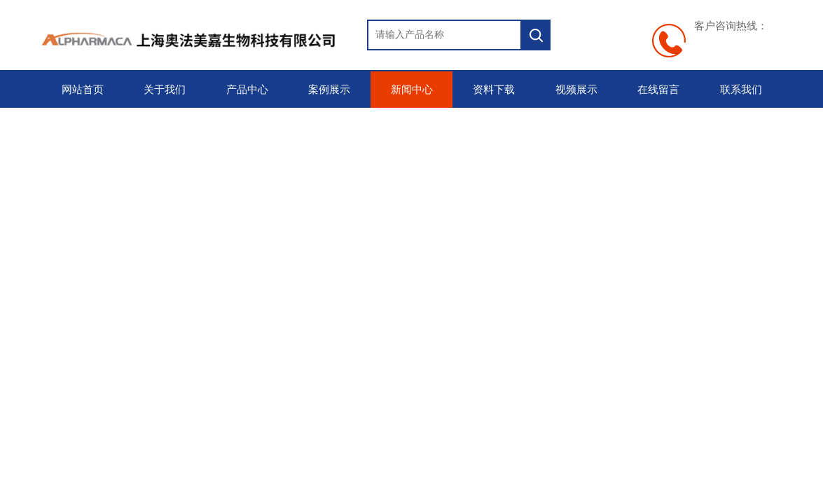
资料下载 (494, 90)
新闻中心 (412, 90)
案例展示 (329, 90)
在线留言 (658, 90)
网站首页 (83, 90)
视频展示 (576, 90)
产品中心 (247, 90)
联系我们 (741, 90)
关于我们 (165, 90)
